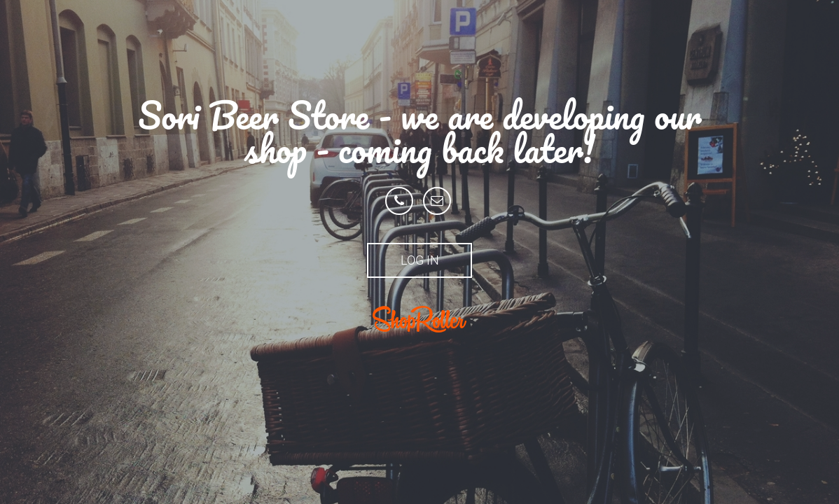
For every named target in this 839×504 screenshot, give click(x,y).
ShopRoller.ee (419, 319)
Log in (420, 260)
